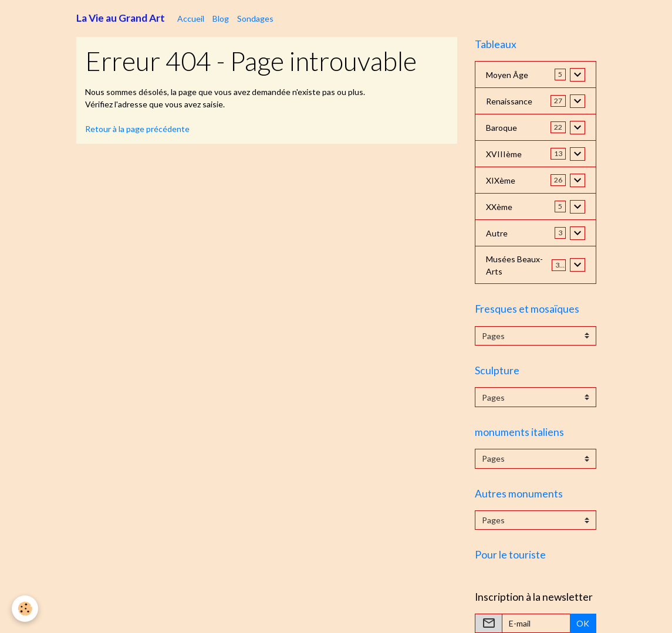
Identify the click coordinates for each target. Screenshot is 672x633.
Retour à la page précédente (137, 129)
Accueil (191, 18)
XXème (499, 207)
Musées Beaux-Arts (514, 265)
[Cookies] (25, 609)
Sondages (255, 18)
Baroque (502, 128)
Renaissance (509, 101)
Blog (221, 18)
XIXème (501, 180)
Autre (497, 233)
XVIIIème (504, 154)
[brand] (121, 18)
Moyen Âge (507, 75)
